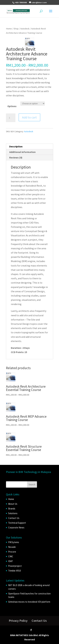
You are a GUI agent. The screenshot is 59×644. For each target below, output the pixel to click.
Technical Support (17, 523)
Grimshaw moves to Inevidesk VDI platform (29, 602)
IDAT (11, 561)
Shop (16, 29)
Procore (12, 552)
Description (16, 146)
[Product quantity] (11, 118)
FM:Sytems (14, 542)
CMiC (11, 556)
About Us (13, 504)
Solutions (13, 513)
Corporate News (16, 528)
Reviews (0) (16, 157)
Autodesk (25, 29)
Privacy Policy (18, 621)
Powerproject (15, 566)
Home (9, 29)
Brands (12, 509)
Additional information (22, 152)
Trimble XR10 (14, 571)
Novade (12, 547)
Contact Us (14, 518)
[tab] (30, 147)
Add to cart (29, 117)
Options (12, 106)
